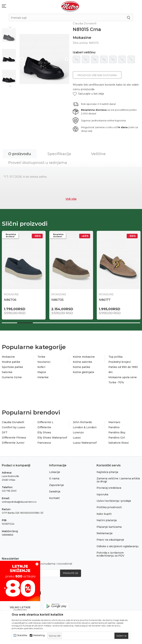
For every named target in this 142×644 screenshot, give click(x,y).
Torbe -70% (116, 382)
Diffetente (44, 427)
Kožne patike (81, 367)
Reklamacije (105, 533)
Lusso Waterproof (85, 443)
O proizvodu (20, 154)
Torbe (41, 357)
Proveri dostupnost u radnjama (38, 163)
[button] (88, 94)
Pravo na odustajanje (110, 540)
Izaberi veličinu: (84, 52)
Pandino (114, 427)
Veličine (98, 154)
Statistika (22, 635)
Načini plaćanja (107, 520)
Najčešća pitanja (107, 472)
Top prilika (115, 357)
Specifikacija (59, 154)
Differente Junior (13, 443)
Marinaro (114, 422)
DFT (5, 432)
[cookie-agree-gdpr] (121, 636)
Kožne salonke (82, 362)
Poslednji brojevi (120, 362)
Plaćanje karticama (109, 527)
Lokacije (55, 472)
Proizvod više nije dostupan (97, 75)
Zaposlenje (56, 485)
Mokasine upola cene (123, 377)
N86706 (10, 300)
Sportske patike (12, 367)
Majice (42, 372)
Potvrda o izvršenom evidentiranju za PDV (110, 554)
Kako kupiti (104, 514)
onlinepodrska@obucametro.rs (19, 502)
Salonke (7, 372)
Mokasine (82, 38)
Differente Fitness (14, 438)
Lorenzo (78, 432)
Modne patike (11, 362)
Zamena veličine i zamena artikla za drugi (118, 480)
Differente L (45, 422)
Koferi (41, 367)
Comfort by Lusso (14, 427)
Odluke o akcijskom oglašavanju (118, 546)
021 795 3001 (9, 491)
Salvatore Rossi (119, 443)
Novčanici (44, 362)
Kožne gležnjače (84, 372)
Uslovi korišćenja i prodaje (114, 501)
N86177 (105, 300)
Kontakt (54, 498)
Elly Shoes (44, 432)
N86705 (57, 300)
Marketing (39, 635)
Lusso (77, 438)
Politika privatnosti (109, 507)
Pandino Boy (117, 432)
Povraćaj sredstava (109, 488)
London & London (85, 427)
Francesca (44, 443)
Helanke (43, 377)
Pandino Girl (117, 438)
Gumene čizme (12, 377)
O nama (54, 478)
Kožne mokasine (84, 357)
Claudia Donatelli (13, 422)
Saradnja (55, 491)
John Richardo (82, 422)
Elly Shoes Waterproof (52, 438)
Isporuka (102, 494)
